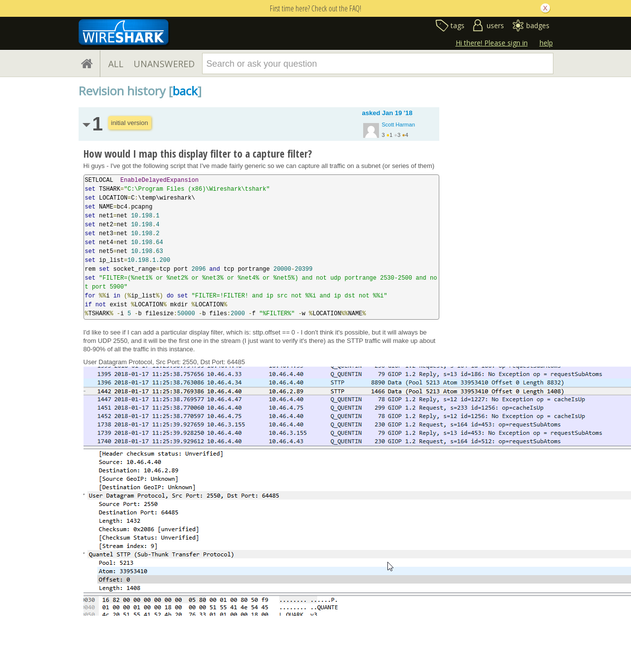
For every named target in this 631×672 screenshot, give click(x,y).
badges (538, 25)
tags (458, 25)
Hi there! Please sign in (492, 43)
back (185, 91)
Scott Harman (399, 125)
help (546, 43)
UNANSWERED (164, 64)
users (495, 25)
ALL (116, 64)
